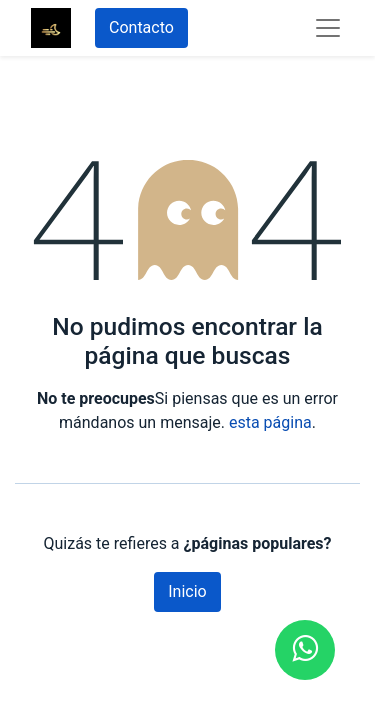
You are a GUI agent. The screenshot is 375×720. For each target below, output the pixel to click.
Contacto (141, 27)
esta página (270, 422)
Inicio (187, 591)
